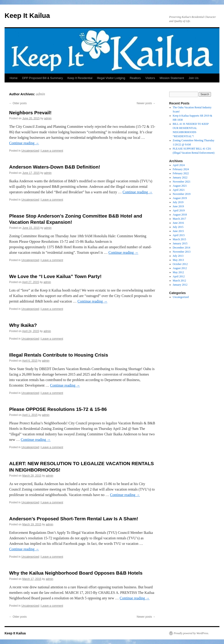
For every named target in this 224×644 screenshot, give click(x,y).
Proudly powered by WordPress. (191, 633)
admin (40, 94)
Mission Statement (172, 78)
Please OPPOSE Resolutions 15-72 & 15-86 (58, 409)
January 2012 (180, 285)
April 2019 (179, 210)
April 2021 (179, 190)
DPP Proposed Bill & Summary (43, 78)
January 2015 (180, 243)
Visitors (150, 78)
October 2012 (180, 264)
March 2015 (179, 239)
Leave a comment (52, 151)
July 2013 (178, 256)
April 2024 (179, 165)
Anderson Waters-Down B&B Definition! (55, 167)
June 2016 (178, 223)
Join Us (193, 78)
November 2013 (182, 252)
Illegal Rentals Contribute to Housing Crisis (59, 355)
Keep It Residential (80, 78)
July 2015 (178, 227)
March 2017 (179, 219)
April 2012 (179, 276)
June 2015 (178, 231)
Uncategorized (30, 151)
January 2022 (180, 177)
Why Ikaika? (23, 325)
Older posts (18, 103)
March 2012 (179, 281)
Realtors (135, 78)
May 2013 (178, 260)
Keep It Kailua (27, 15)
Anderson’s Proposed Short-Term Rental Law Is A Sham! (74, 519)
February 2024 (181, 169)
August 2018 (180, 215)
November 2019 (182, 194)
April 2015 (179, 235)
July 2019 (178, 202)
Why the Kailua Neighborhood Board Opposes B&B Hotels (76, 573)
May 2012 (178, 272)
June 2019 (178, 206)
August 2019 (180, 198)
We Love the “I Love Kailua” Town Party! (55, 276)
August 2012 (180, 268)
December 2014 (181, 248)
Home (14, 78)
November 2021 (182, 182)
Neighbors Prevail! (30, 113)
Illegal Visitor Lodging (111, 78)
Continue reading (24, 143)
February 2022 (181, 173)
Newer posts (146, 103)
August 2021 (180, 186)
